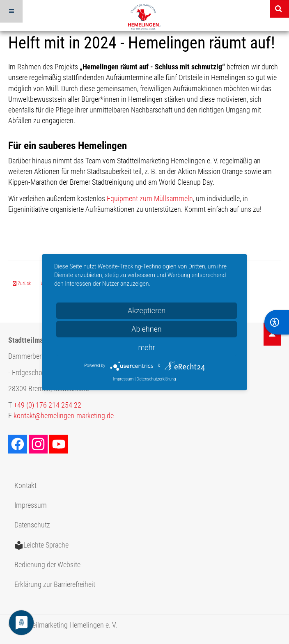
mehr (146, 347)
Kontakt (25, 486)
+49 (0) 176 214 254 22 (47, 405)
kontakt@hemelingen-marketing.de (64, 416)
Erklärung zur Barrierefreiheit (55, 584)
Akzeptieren (147, 311)
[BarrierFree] (277, 322)
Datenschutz (32, 525)
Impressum (31, 505)
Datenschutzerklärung (156, 379)
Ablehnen (147, 329)
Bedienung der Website (47, 565)
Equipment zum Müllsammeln (150, 199)
